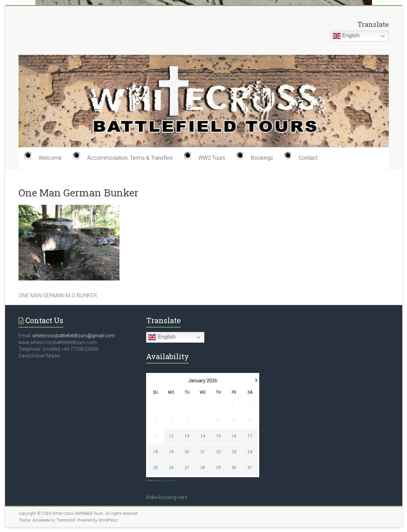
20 (187, 452)
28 (203, 468)
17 (250, 436)
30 (234, 468)
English (346, 36)
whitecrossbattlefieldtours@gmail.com (74, 336)
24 (250, 452)
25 (156, 468)
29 (218, 468)
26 (171, 468)
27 (187, 468)
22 (218, 452)
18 (156, 452)
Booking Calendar (167, 481)
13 (187, 436)
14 (203, 436)
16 (234, 436)
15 (218, 436)
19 (171, 452)
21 (203, 452)
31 (250, 468)
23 (234, 452)
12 (171, 436)
